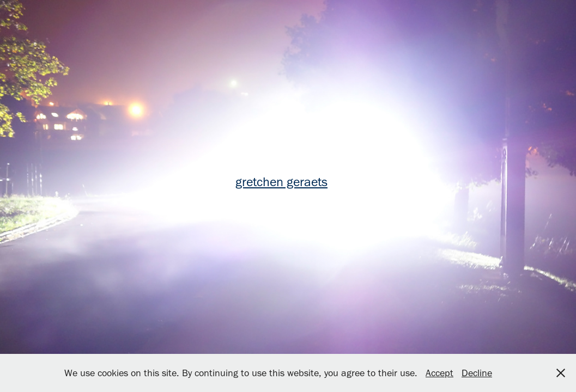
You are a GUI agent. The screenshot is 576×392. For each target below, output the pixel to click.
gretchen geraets (281, 182)
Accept (439, 373)
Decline (477, 373)
